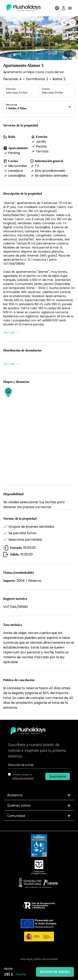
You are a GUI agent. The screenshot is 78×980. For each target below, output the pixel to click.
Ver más (11, 332)
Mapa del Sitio (39, 953)
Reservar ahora (55, 972)
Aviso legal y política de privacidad (39, 959)
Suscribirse (58, 776)
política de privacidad (23, 778)
